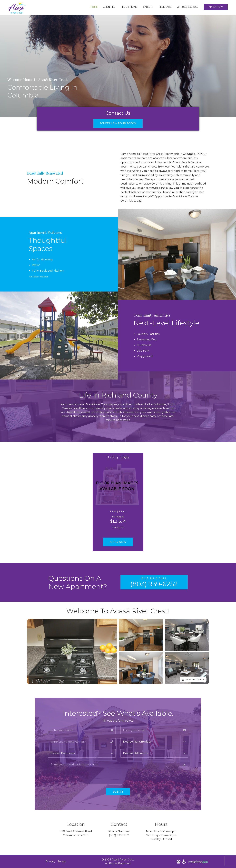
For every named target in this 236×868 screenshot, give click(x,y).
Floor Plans (129, 7)
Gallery (148, 7)
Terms (62, 862)
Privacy (50, 862)
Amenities (109, 7)
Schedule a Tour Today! (118, 123)
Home (94, 7)
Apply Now (216, 7)
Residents (165, 7)
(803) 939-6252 (188, 7)
